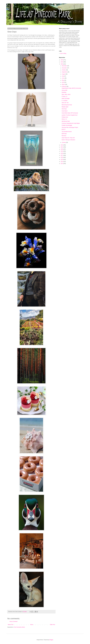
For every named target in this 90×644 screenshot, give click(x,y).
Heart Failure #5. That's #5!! (68, 138)
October (64, 70)
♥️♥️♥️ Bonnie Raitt (66, 121)
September (65, 72)
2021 (62, 147)
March (64, 84)
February (64, 86)
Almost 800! (64, 90)
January (64, 142)
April (63, 82)
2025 (62, 60)
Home (32, 625)
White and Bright (66, 99)
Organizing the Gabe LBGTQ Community (71, 88)
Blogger (51, 640)
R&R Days (64, 134)
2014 (62, 162)
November (65, 68)
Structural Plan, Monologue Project (70, 127)
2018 (62, 153)
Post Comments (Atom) (19, 627)
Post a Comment (13, 622)
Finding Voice (65, 117)
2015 (62, 159)
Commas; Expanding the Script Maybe (71, 123)
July (63, 76)
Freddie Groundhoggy (67, 125)
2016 (62, 157)
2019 (62, 151)
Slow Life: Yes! (65, 103)
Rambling (64, 92)
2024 (62, 62)
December (65, 66)
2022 (62, 145)
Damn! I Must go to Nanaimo (68, 140)
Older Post (52, 625)
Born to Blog (63, 53)
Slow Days (64, 109)
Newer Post (11, 625)
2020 (62, 149)
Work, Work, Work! (66, 94)
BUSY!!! (64, 129)
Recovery (64, 136)
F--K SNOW (65, 101)
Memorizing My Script (67, 105)
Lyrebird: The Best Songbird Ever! (70, 115)
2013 (62, 164)
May (63, 80)
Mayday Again (65, 107)
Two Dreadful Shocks (67, 132)
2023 (62, 64)
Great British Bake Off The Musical (70, 113)
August (64, 74)
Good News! (65, 111)
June (63, 78)
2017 (62, 155)
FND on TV (64, 119)
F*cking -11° (65, 96)
